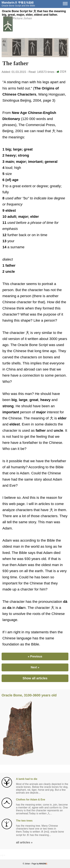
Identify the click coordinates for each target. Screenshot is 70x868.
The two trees (24, 821)
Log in (3, 855)
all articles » (24, 842)
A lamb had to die (27, 779)
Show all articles (35, 678)
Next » (35, 667)
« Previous (35, 656)
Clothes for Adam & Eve (31, 800)
